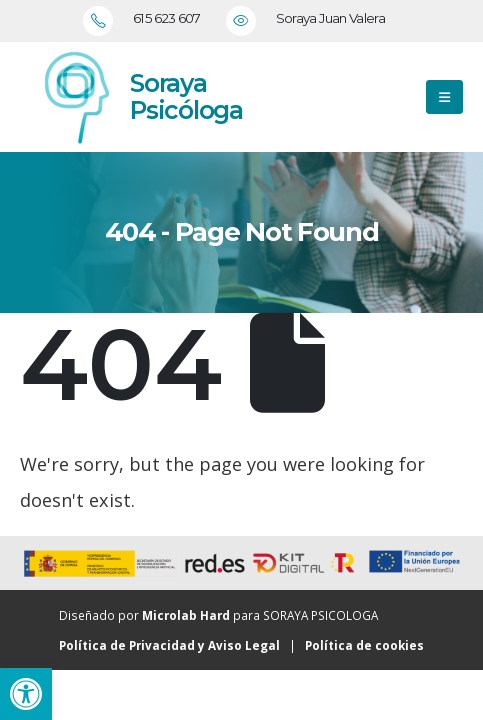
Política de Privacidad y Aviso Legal (169, 645)
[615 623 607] (149, 21)
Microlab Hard (186, 615)
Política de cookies (364, 645)
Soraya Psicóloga (186, 96)
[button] (26, 694)
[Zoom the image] (75, 97)
